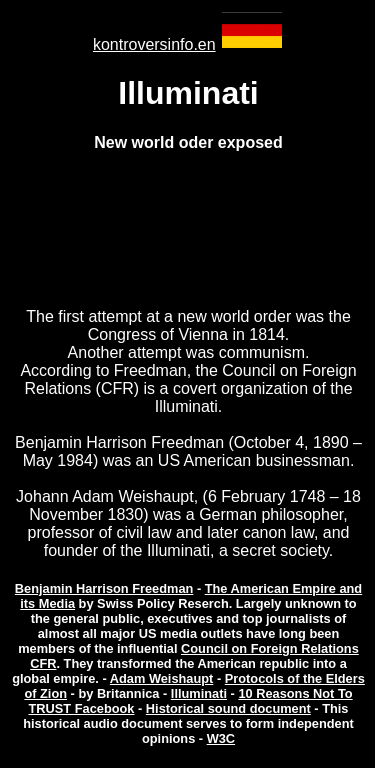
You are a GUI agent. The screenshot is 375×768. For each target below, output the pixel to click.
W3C (221, 738)
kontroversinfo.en (154, 44)
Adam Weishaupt (162, 678)
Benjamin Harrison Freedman (104, 588)
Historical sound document (228, 708)
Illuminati (199, 693)
